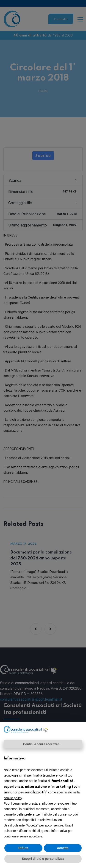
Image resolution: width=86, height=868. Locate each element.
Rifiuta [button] (23, 848)
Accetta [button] (63, 848)
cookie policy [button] (13, 798)
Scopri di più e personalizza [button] (43, 859)
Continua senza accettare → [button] (43, 744)
